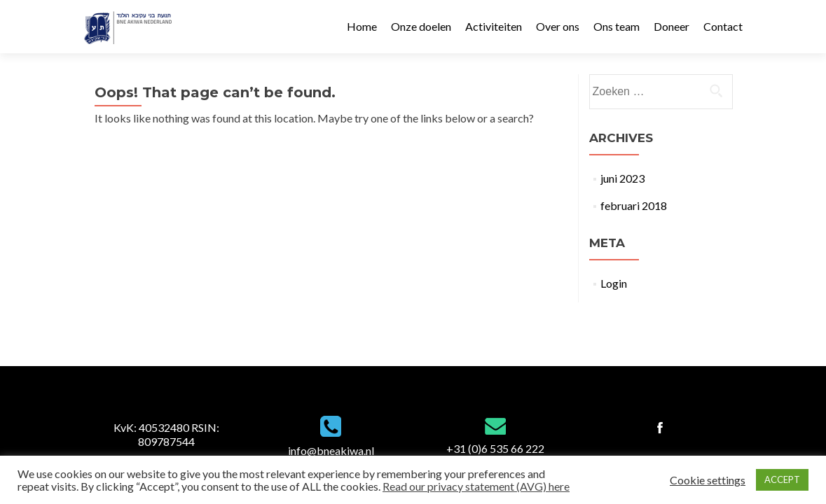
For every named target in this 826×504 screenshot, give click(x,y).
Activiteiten (494, 26)
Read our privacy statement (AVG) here (476, 486)
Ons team (617, 26)
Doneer (672, 26)
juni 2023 (622, 178)
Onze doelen (421, 26)
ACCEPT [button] (782, 479)
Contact (723, 26)
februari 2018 (634, 205)
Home (362, 26)
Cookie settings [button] (708, 480)
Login (614, 283)
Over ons (558, 26)
